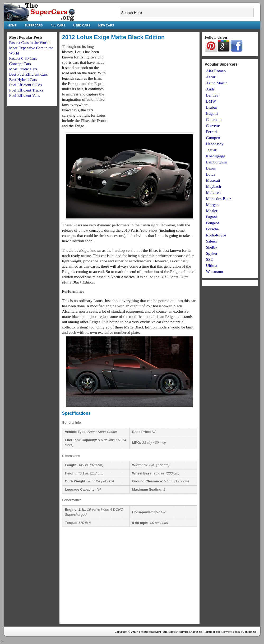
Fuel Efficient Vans (25, 95)
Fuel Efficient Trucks (26, 90)
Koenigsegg (216, 156)
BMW (211, 101)
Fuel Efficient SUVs (26, 85)
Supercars (34, 25)
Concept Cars (20, 64)
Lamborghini (217, 162)
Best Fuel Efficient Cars (29, 74)
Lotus (211, 174)
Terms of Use (212, 632)
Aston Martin (217, 83)
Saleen (211, 241)
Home (12, 25)
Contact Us (249, 632)
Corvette (213, 125)
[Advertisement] (152, 81)
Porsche (212, 229)
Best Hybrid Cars (23, 79)
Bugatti (212, 113)
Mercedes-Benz (219, 198)
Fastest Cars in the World (29, 42)
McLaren (214, 192)
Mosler (212, 211)
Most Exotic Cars (23, 69)
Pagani (212, 217)
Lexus (211, 168)
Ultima (212, 265)
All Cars (58, 25)
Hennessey (215, 144)
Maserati (213, 180)
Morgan (212, 205)
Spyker (212, 253)
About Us (196, 632)
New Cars (106, 25)
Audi (210, 89)
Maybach (214, 186)
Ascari (211, 77)
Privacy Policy (231, 632)
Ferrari (212, 132)
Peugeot (213, 223)
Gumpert (213, 138)
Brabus (212, 107)
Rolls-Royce (216, 235)
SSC (210, 259)
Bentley (212, 95)
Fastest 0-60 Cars (23, 58)
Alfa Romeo (216, 71)
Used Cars (82, 25)
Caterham (214, 119)
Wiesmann (215, 271)
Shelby (212, 247)
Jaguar (211, 150)
